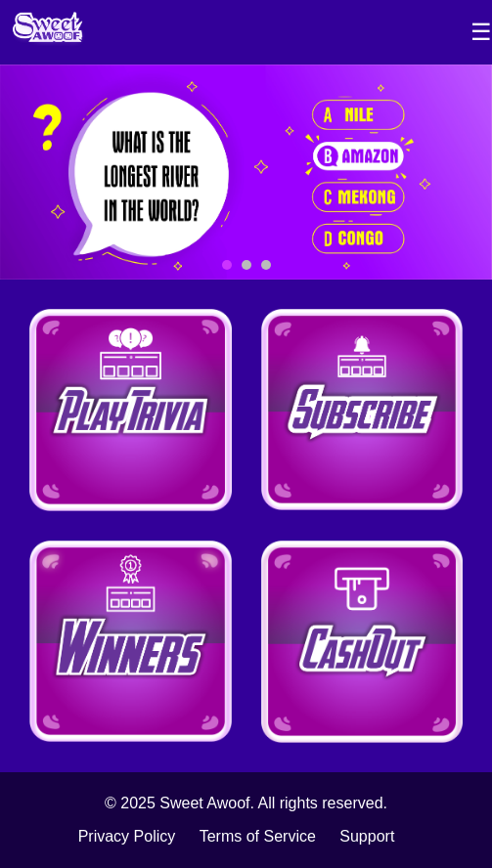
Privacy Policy (127, 836)
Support (367, 836)
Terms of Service (258, 836)
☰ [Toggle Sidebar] (481, 32)
